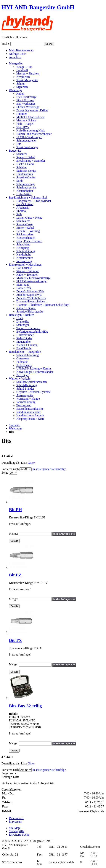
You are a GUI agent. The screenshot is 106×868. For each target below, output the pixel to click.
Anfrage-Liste (17, 54)
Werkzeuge (16, 428)
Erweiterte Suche (19, 835)
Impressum (16, 822)
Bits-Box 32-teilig (25, 706)
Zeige (5, 473)
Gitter (31, 463)
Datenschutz (16, 818)
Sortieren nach (10, 469)
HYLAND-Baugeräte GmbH (38, 7)
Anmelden (15, 57)
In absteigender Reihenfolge (49, 469)
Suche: (6, 44)
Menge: (13, 534)
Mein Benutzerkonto (21, 50)
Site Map (14, 828)
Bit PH (15, 510)
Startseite (15, 425)
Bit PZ (15, 575)
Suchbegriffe (17, 831)
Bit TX (15, 640)
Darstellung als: (11, 463)
